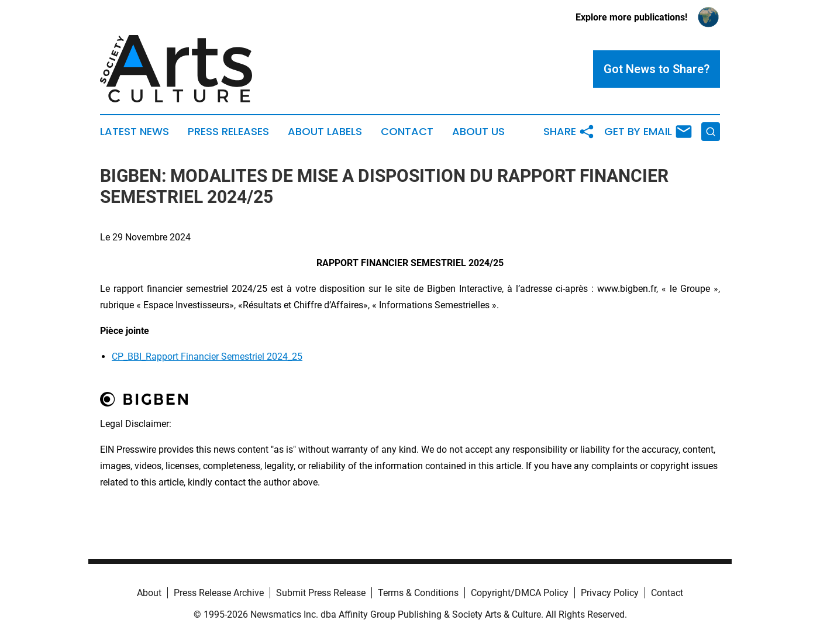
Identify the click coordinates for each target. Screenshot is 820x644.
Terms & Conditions (418, 593)
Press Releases (228, 132)
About (149, 593)
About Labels (325, 132)
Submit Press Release (321, 593)
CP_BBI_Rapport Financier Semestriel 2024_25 (207, 357)
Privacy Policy (610, 593)
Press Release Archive (219, 593)
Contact (407, 132)
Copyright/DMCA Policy (520, 593)
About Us (478, 132)
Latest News (135, 132)
